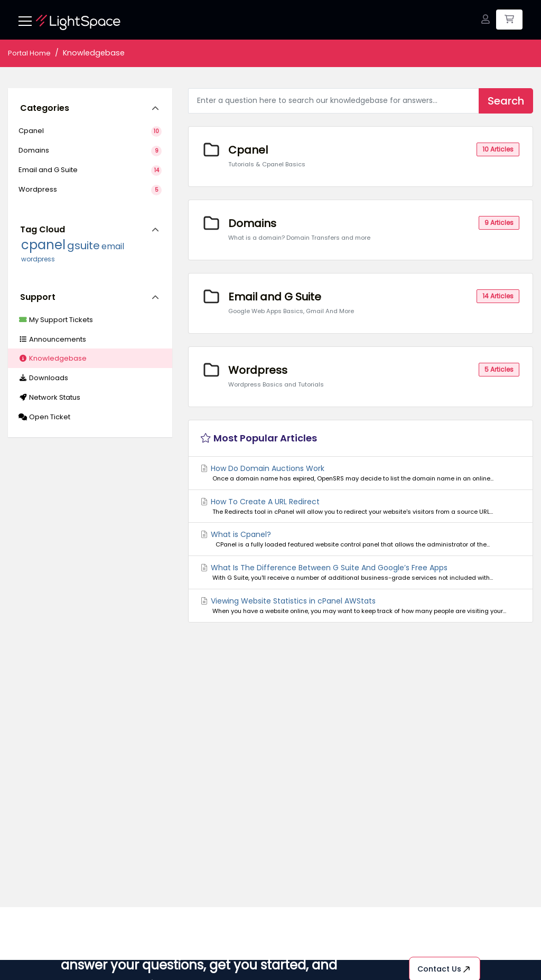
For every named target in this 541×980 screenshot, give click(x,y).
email (113, 246)
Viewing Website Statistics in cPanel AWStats (361, 606)
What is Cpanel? (361, 539)
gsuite (83, 246)
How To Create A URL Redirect (361, 506)
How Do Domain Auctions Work (361, 473)
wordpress (38, 259)
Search (506, 101)
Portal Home (29, 53)
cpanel (43, 245)
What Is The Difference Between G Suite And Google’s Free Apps (361, 572)
